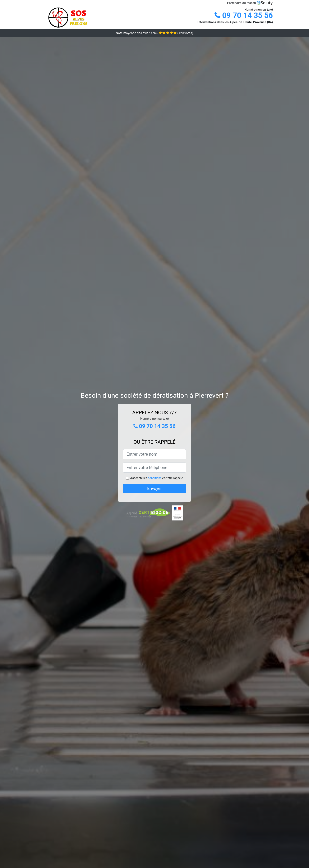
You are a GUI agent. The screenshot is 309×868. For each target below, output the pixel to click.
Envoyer (154, 488)
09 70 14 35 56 (244, 15)
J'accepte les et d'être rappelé (157, 478)
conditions (155, 478)
